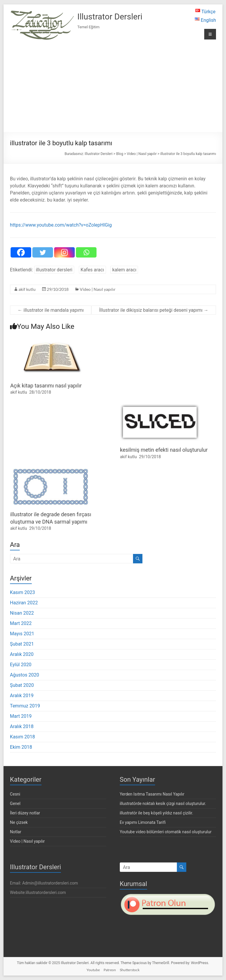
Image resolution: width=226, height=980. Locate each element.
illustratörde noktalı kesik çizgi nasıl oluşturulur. (163, 804)
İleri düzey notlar (25, 813)
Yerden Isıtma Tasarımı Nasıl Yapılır (152, 794)
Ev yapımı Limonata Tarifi (143, 822)
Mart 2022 (21, 623)
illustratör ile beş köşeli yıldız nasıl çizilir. (157, 813)
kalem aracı (124, 270)
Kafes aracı (92, 270)
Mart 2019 (21, 716)
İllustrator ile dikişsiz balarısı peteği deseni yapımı (154, 310)
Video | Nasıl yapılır (98, 289)
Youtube (93, 970)
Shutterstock (130, 970)
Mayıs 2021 (22, 634)
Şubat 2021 (22, 644)
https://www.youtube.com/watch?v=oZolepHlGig (61, 225)
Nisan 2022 (22, 613)
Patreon (110, 970)
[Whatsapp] (86, 252)
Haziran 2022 (24, 603)
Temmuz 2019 (25, 706)
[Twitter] (43, 252)
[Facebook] (21, 252)
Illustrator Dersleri (110, 17)
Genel (15, 804)
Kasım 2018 (23, 737)
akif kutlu (27, 289)
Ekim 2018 (21, 747)
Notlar (16, 832)
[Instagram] (64, 252)
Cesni (15, 794)
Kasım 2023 (23, 592)
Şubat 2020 (22, 685)
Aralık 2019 (22, 696)
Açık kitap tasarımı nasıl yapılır (46, 386)
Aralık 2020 (22, 654)
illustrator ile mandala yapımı (51, 310)
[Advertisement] (113, 86)
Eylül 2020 (21, 665)
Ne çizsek (19, 822)
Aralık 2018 (22, 726)
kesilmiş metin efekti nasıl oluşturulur (164, 450)
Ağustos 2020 (25, 675)
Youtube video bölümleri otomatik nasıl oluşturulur (166, 832)
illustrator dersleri (54, 270)
